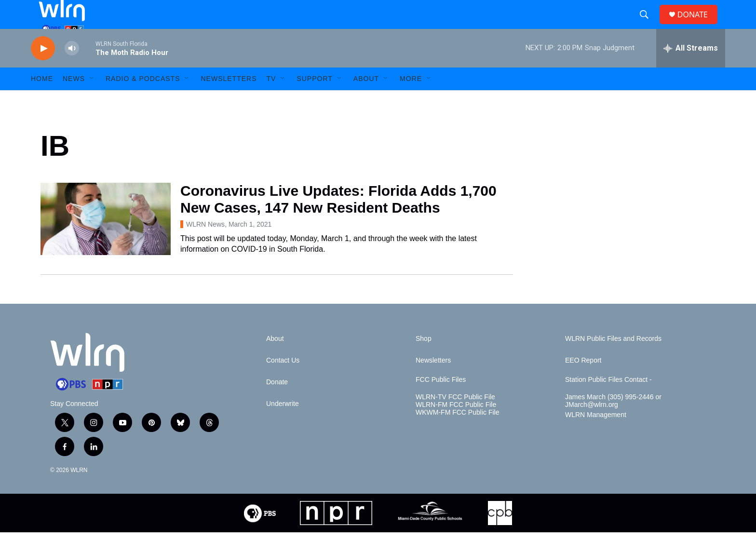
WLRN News (205, 246)
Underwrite (283, 426)
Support (314, 100)
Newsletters (229, 100)
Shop (424, 360)
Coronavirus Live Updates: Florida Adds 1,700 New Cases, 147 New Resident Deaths (338, 221)
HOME (42, 100)
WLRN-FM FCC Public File (456, 426)
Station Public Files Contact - (608, 401)
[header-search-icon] (648, 26)
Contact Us (283, 382)
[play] (43, 70)
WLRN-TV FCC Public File (455, 419)
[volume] (72, 70)
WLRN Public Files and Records (613, 360)
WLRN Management (596, 437)
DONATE (698, 25)
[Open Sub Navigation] (92, 100)
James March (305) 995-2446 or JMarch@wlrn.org (613, 423)
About (366, 100)
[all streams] (691, 70)
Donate (277, 404)
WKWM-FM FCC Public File (457, 434)
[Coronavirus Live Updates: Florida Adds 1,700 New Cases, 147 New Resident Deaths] (106, 241)
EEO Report (583, 382)
